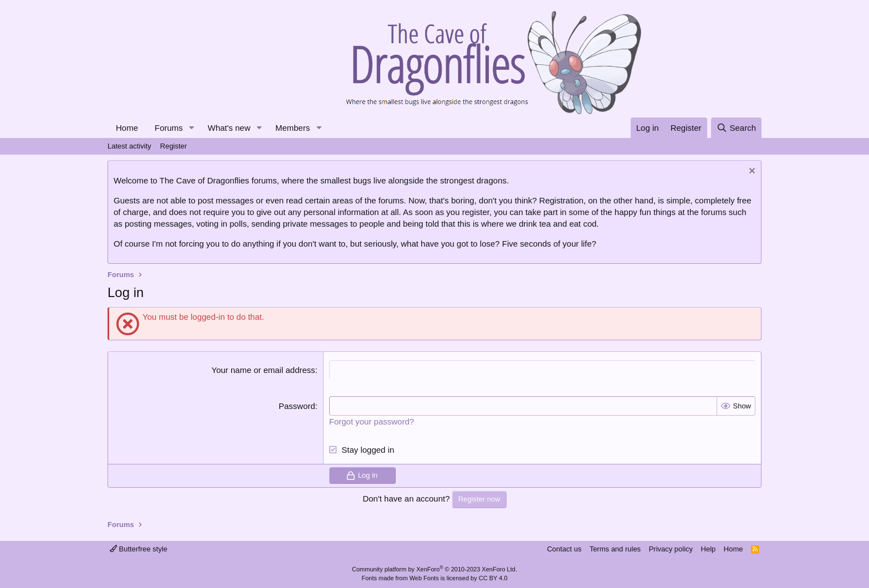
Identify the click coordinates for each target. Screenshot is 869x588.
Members (293, 128)
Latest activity (129, 146)
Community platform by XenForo (434, 569)
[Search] (736, 128)
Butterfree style (139, 549)
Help (709, 549)
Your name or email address (264, 370)
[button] (192, 128)
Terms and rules (615, 549)
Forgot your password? (372, 421)
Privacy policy (671, 549)
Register (173, 146)
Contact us (564, 549)
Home (127, 128)
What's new (229, 128)
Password (297, 406)
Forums (169, 128)
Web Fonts (424, 578)
